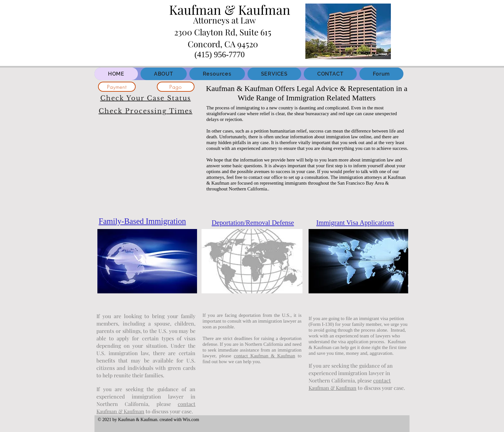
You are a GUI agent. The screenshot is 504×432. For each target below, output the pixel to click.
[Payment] (117, 87)
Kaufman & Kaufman (230, 9)
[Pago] (176, 87)
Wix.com (191, 420)
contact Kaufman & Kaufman (265, 356)
